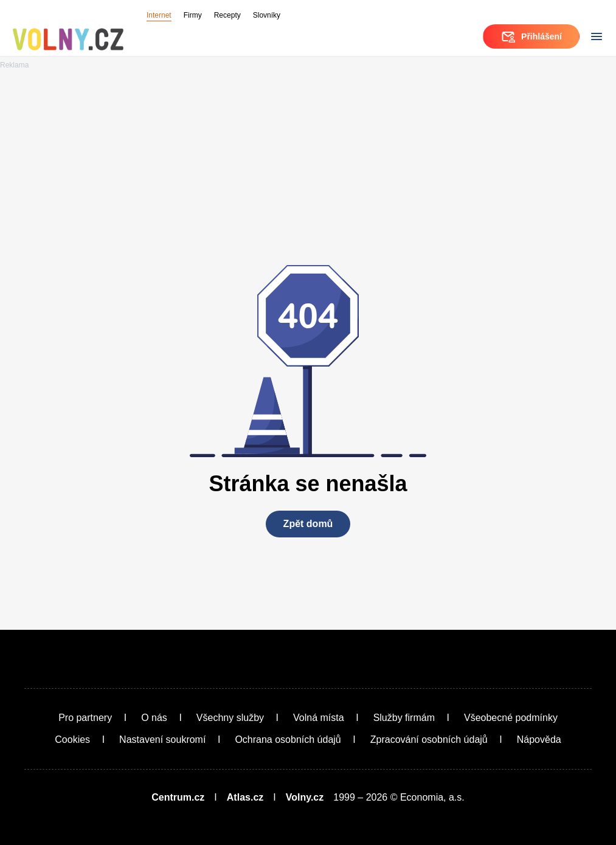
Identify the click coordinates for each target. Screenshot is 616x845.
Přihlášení (531, 36)
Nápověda (539, 740)
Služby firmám (404, 718)
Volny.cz (305, 797)
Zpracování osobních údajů (429, 740)
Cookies (72, 740)
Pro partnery (85, 718)
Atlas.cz (245, 797)
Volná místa (319, 718)
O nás (154, 718)
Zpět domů (308, 524)
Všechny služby (230, 718)
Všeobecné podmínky (511, 718)
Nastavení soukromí (162, 740)
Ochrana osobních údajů (288, 740)
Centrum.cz (178, 797)
